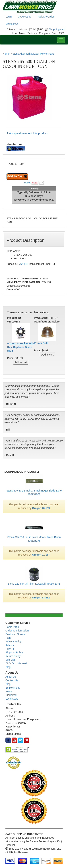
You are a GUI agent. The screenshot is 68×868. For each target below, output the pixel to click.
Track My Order (45, 17)
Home (6, 54)
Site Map (10, 660)
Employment (13, 688)
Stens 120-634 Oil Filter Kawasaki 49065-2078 (34, 584)
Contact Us (12, 24)
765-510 (23, 264)
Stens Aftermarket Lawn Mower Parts (33, 54)
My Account (24, 17)
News (9, 691)
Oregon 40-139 (41, 508)
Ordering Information (17, 631)
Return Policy (13, 656)
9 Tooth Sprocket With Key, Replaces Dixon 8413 (21, 347)
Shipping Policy (14, 652)
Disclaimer (11, 695)
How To (10, 649)
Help (8, 638)
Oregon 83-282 (41, 598)
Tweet (27, 183)
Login (9, 17)
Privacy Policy (13, 642)
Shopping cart (57, 29)
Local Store (12, 699)
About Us (11, 677)
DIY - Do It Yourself (16, 663)
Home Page (12, 627)
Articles (10, 645)
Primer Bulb (41, 343)
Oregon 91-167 (41, 555)
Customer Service (16, 634)
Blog (8, 667)
